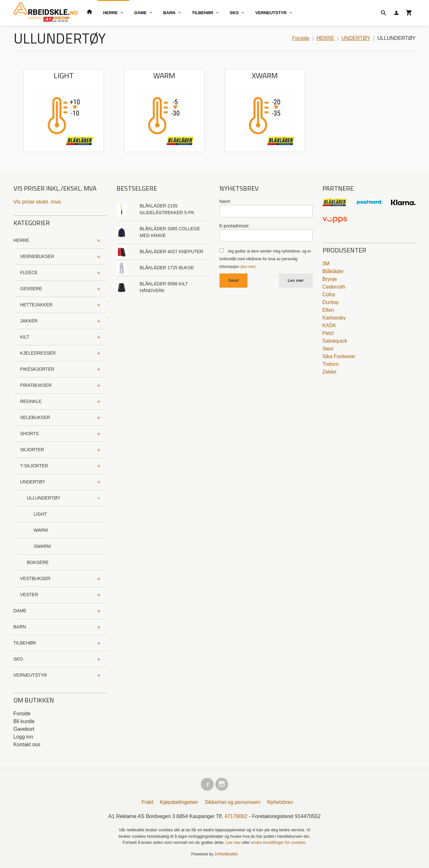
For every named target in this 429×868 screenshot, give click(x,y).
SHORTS (30, 434)
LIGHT (40, 514)
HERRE (110, 13)
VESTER (29, 595)
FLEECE (29, 272)
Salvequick (335, 341)
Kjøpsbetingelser (179, 803)
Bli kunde (24, 721)
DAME (140, 13)
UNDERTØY (33, 482)
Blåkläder (333, 271)
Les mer (296, 280)
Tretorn (331, 364)
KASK (329, 325)
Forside (301, 38)
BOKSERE (38, 562)
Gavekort (24, 729)
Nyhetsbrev (280, 803)
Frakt (147, 803)
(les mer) (248, 267)
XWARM (42, 546)
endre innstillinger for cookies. (279, 844)
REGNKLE (31, 401)
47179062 (236, 818)
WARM (41, 530)
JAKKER (29, 321)
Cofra (329, 295)
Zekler (330, 372)
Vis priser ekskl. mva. (38, 202)
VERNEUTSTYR (271, 13)
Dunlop (331, 302)
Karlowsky (334, 318)
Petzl (328, 333)
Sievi (328, 349)
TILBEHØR (202, 13)
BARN (169, 13)
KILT (25, 337)
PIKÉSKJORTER (37, 369)
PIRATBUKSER (36, 385)
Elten (328, 310)
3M (326, 264)
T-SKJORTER (34, 466)
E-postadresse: (235, 226)
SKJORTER (32, 450)
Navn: (225, 201)
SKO (234, 13)
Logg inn (23, 737)
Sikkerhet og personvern (233, 803)
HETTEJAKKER (36, 305)
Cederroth (334, 287)
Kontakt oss (27, 744)
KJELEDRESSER (38, 353)
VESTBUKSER (35, 578)
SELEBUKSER (35, 417)
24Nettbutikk (226, 855)
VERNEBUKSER (37, 256)
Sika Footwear (339, 356)
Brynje (330, 279)
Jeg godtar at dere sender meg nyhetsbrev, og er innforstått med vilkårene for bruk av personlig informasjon (265, 259)
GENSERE (31, 289)
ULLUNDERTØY (44, 498)
